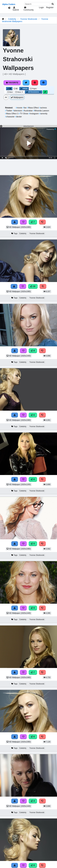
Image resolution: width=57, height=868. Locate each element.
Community (28, 9)
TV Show (24, 114)
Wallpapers (17, 97)
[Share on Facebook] (43, 83)
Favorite (12, 83)
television (18, 111)
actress (43, 108)
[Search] (53, 4)
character (10, 117)
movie (19, 108)
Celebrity (12, 19)
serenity (43, 114)
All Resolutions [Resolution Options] (34, 92)
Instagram (34, 114)
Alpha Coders (9, 4)
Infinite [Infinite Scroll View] (24, 89)
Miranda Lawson (41, 111)
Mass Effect (33, 108)
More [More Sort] (19, 92)
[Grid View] (9, 89)
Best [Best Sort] (10, 92)
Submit (15, 9)
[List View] (16, 89)
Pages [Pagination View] (33, 89)
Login (41, 7)
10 (33, 286)
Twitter (9, 111)
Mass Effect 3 (12, 114)
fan (25, 108)
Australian (28, 111)
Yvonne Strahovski (29, 19)
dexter (18, 117)
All (6, 97)
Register (50, 7)
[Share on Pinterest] (35, 83)
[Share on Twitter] (26, 83)
